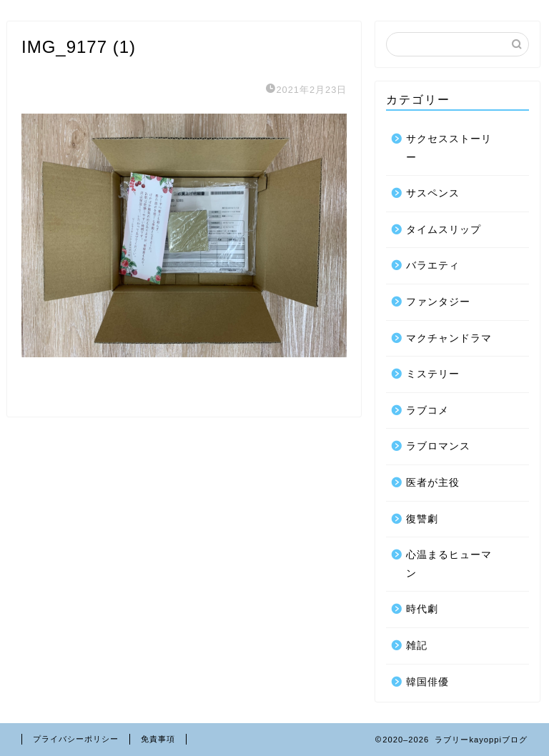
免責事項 (158, 739)
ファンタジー (438, 302)
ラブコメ (427, 411)
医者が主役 (433, 483)
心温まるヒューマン (449, 564)
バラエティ (433, 265)
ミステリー (433, 374)
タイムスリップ (444, 230)
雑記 (417, 646)
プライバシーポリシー (76, 739)
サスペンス (433, 193)
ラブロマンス (438, 446)
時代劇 (422, 609)
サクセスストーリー (449, 148)
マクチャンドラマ (449, 338)
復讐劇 (422, 519)
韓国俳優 (427, 682)
